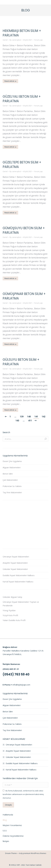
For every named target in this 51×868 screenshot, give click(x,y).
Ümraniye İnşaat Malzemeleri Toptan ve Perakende (21, 604)
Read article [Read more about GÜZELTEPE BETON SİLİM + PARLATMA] (10, 213)
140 (29, 417)
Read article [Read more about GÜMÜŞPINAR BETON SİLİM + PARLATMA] (10, 344)
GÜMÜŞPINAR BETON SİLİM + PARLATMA (24, 296)
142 (44, 417)
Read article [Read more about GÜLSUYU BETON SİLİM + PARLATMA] (10, 410)
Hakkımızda (8, 815)
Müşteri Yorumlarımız (12, 825)
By (15, 40)
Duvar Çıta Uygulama (12, 461)
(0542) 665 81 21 (11, 669)
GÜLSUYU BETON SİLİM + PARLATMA (21, 362)
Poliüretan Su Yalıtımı (12, 486)
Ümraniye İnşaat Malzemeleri (16, 557)
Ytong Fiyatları (9, 610)
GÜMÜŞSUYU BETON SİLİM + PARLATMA (24, 230)
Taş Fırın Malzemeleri (12, 492)
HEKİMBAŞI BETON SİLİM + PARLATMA (22, 33)
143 (17, 421)
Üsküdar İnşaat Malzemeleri (15, 569)
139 (22, 417)
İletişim (6, 841)
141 (36, 417)
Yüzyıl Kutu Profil (10, 615)
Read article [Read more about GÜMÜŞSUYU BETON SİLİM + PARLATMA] (10, 278)
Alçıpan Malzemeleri (12, 467)
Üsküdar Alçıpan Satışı (12, 597)
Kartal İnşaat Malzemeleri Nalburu (18, 582)
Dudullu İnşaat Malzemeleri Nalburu (19, 575)
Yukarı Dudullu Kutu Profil (14, 620)
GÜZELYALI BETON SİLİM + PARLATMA (22, 99)
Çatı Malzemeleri (10, 480)
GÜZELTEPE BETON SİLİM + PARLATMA (22, 165)
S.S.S (5, 831)
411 (30, 421)
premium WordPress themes (35, 853)
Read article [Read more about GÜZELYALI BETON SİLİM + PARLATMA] (10, 147)
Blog (5, 820)
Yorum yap (38, 40)
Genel (5, 40)
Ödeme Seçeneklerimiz (13, 836)
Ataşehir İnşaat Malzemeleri (15, 563)
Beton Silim (8, 474)
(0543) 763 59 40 (16, 674)
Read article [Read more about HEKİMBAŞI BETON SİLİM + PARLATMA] (10, 81)
